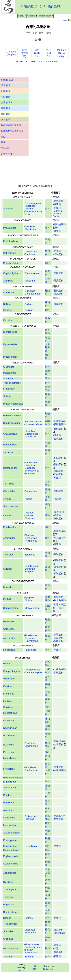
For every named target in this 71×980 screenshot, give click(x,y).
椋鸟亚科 (59, 930)
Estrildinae (30, 743)
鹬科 (47, 468)
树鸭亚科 (59, 201)
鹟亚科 (57, 945)
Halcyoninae (31, 641)
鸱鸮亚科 (59, 574)
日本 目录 (6, 91)
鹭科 (47, 378)
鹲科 (47, 263)
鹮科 (47, 383)
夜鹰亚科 (59, 273)
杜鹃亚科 (59, 291)
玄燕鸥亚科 (60, 512)
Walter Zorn (49, 969)
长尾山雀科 (47, 873)
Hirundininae (31, 846)
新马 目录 (6, 120)
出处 (3, 137)
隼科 (47, 650)
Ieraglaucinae (32, 566)
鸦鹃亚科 (59, 294)
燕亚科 (57, 846)
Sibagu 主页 (7, 80)
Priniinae (29, 819)
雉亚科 (57, 231)
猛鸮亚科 (59, 567)
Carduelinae (31, 770)
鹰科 (47, 538)
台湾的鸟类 (29, 7)
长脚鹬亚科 (60, 424)
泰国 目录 (6, 114)
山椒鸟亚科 (60, 669)
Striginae (29, 572)
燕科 (47, 846)
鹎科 (47, 850)
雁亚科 (57, 204)
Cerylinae (30, 638)
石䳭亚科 (59, 952)
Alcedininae (31, 635)
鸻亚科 (57, 435)
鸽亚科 (57, 251)
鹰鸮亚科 (59, 560)
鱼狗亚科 (59, 641)
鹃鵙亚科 (59, 673)
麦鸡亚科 (59, 439)
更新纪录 (5, 148)
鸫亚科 (57, 956)
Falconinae (31, 650)
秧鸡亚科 (59, 304)
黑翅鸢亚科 (60, 531)
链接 (3, 142)
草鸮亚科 (59, 554)
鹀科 (47, 781)
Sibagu (21, 16)
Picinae (29, 600)
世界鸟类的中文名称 (11, 125)
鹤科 (47, 310)
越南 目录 (6, 108)
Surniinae (30, 569)
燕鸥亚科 (59, 519)
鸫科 (47, 956)
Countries (31, 16)
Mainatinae (60, 933)
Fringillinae (30, 767)
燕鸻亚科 (59, 491)
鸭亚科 (57, 208)
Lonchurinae (31, 746)
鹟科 (47, 948)
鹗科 (47, 527)
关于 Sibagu (7, 154)
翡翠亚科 (59, 635)
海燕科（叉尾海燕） (47, 344)
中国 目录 (6, 97)
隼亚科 (57, 650)
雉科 (47, 228)
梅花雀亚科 (60, 741)
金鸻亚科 (59, 429)
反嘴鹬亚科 (60, 421)
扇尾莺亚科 (60, 816)
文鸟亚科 (59, 744)
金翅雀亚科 (60, 770)
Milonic (21, 970)
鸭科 (47, 209)
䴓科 (47, 918)
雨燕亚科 (59, 280)
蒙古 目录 (6, 85)
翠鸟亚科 (59, 638)
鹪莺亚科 (59, 819)
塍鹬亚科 (59, 464)
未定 (56, 948)
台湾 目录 (7, 103)
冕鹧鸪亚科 (60, 224)
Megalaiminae (32, 608)
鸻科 (47, 434)
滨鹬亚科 (59, 471)
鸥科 (47, 515)
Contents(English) (12, 53)
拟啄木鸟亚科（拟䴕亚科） (59, 608)
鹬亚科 (57, 478)
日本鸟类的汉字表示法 (12, 131)
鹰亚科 (57, 544)
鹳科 (47, 367)
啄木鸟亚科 (60, 600)
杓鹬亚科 (59, 458)
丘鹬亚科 (59, 474)
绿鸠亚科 (59, 254)
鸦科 (47, 707)
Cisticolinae (31, 816)
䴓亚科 (57, 918)
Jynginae (29, 597)
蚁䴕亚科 (59, 597)
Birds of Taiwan (45, 16)
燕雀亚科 (59, 767)
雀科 (47, 752)
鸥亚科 (57, 515)
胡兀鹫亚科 (60, 538)
